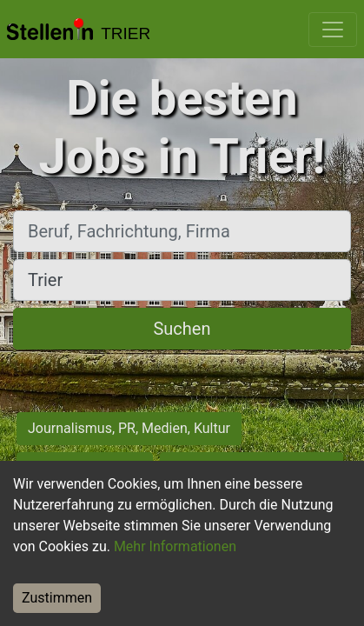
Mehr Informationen (175, 546)
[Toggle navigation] (333, 30)
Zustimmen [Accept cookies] (57, 598)
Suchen (182, 329)
